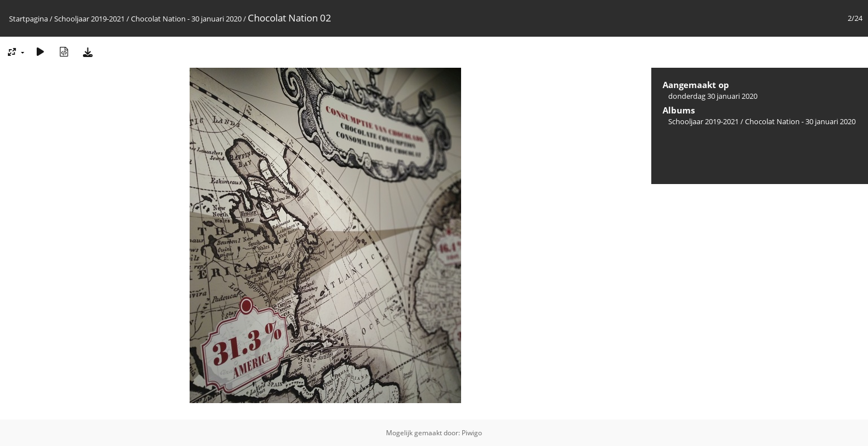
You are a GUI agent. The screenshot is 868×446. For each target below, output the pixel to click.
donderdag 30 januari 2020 (713, 96)
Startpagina (29, 19)
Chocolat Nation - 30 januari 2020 (186, 19)
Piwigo (472, 433)
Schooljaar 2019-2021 (89, 19)
